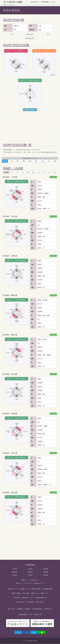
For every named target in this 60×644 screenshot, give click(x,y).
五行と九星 (26, 593)
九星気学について (13, 589)
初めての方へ (35, 2)
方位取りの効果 (16, 593)
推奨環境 (20, 609)
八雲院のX (38, 615)
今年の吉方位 (40, 602)
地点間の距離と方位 (41, 598)
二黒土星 (30, 569)
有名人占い (19, 583)
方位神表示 (52, 75)
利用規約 (27, 609)
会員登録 (45, 2)
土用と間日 (16, 598)
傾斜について (45, 593)
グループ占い (28, 583)
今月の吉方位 (30, 602)
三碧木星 (46, 569)
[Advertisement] (30, 126)
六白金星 (46, 572)
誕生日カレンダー (39, 583)
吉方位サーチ (34, 580)
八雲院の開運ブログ (25, 615)
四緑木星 (14, 572)
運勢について (35, 593)
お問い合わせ (49, 609)
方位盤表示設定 (30, 38)
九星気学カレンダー (27, 598)
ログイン (53, 2)
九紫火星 (46, 575)
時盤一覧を (30, 110)
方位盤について (24, 589)
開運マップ (25, 580)
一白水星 (14, 569)
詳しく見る (53, 177)
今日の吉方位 (20, 602)
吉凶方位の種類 (36, 589)
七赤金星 (14, 575)
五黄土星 (30, 572)
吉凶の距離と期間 (47, 589)
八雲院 (5, 5)
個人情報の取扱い (37, 609)
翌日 (49, 34)
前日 (11, 34)
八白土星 (30, 575)
